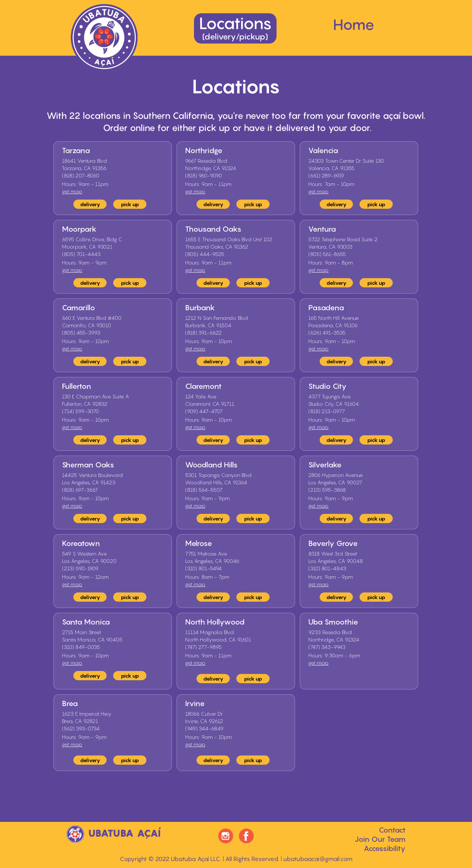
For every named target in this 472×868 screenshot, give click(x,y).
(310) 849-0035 (81, 647)
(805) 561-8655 (327, 254)
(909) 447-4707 (204, 411)
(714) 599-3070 (80, 411)
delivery (90, 204)
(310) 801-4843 (327, 568)
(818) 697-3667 (80, 490)
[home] (104, 37)
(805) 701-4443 (81, 254)
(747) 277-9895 (203, 647)
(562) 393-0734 (81, 728)
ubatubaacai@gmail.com (318, 859)
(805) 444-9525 (205, 254)
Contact (392, 830)
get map (72, 191)
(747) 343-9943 (327, 647)
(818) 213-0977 (327, 411)
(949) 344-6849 (204, 728)
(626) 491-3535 (327, 333)
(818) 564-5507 (204, 490)
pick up (130, 204)
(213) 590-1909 (80, 568)
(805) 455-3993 (81, 333)
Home (354, 24)
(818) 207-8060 (81, 175)
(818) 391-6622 (203, 333)
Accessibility (385, 848)
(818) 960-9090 (204, 175)
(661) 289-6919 (326, 175)
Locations (235, 27)
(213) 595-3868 (327, 490)
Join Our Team (380, 839)
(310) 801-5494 (203, 568)
